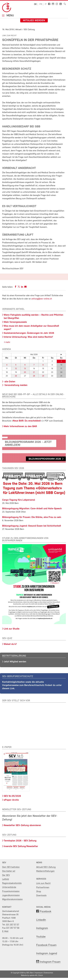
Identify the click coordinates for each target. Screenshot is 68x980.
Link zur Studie (12, 629)
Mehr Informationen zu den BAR (20, 426)
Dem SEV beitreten (11, 867)
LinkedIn (41, 920)
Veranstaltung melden (16, 385)
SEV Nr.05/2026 (12, 796)
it (46, 4)
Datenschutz (48, 973)
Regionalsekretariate (12, 883)
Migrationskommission (12, 899)
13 (25, 369)
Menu (10, 16)
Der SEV (6, 875)
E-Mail (5, 931)
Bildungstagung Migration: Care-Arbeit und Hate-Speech (32, 509)
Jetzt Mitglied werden (15, 662)
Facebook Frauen (46, 945)
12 (16, 369)
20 (25, 372)
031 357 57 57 (13, 925)
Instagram (42, 928)
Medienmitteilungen (45, 871)
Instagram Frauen (50, 962)
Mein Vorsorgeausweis (15, 322)
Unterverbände (9, 887)
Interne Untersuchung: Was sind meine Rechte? (28, 337)
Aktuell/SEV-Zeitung (46, 867)
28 (34, 376)
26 (16, 376)
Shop (39, 892)
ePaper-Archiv (11, 800)
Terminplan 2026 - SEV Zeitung (20, 841)
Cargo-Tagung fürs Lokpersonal (19, 500)
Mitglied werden (34, 21)
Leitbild (6, 879)
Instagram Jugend (47, 954)
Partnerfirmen (43, 888)
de (35, 4)
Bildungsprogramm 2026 (45, 459)
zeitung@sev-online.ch (42, 299)
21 (34, 372)
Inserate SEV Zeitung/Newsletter (21, 846)
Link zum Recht (43, 883)
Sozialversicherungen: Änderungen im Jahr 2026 (29, 333)
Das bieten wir (9, 871)
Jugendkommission (11, 895)
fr (41, 4)
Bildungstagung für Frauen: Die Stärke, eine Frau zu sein (32, 517)
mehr (8, 342)
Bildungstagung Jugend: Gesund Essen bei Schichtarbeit (32, 526)
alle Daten (10, 382)
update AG (33, 975)
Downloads (41, 896)
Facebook (46, 912)
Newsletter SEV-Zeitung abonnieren (22, 825)
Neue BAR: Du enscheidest (27, 421)
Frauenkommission (11, 891)
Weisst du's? (10, 644)
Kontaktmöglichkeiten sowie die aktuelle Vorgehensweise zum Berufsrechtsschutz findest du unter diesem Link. (32, 685)
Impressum (39, 973)
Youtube (41, 937)
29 (43, 376)
